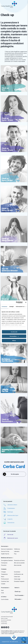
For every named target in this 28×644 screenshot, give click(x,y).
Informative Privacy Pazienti (7, 617)
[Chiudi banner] (26, 302)
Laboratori (17, 551)
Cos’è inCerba (5, 599)
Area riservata (18, 565)
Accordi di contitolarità (6, 620)
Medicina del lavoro (7, 558)
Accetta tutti (14, 332)
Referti (17, 588)
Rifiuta (14, 341)
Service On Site (5, 551)
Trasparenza (4, 574)
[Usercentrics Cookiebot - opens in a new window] (17, 302)
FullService (17, 549)
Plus (15, 554)
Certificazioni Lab (19, 574)
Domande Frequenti (19, 581)
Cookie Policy (4, 623)
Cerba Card (17, 577)
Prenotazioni (5, 588)
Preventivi (4, 565)
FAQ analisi (18, 599)
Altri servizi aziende (19, 563)
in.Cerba (3, 597)
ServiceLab (4, 546)
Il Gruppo (3, 572)
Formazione (4, 563)
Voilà (2, 593)
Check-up (17, 592)
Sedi (2, 590)
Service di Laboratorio (7, 549)
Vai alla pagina (15, 474)
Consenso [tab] (4, 307)
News (3, 577)
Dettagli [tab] (11, 307)
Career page (17, 579)
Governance (17, 572)
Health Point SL (5, 554)
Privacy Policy (4, 622)
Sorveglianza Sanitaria (7, 560)
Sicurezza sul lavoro (19, 560)
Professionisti (5, 579)
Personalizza (14, 336)
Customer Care (5, 581)
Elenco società (4, 618)
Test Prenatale (19, 595)
